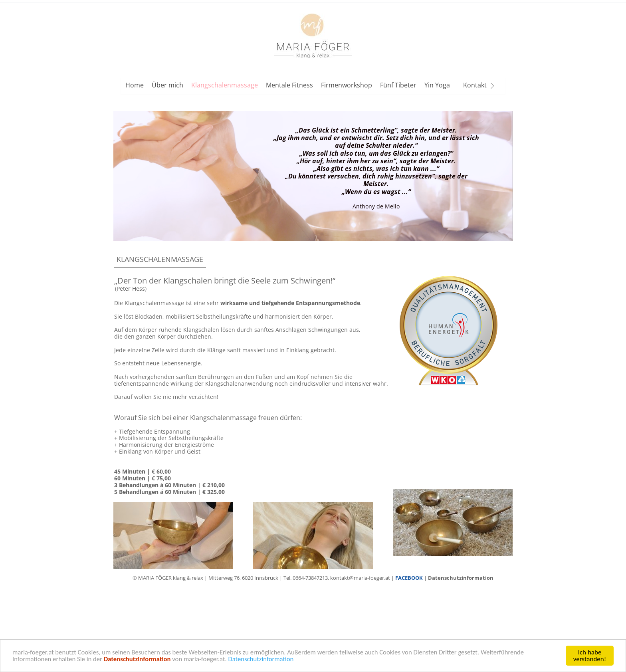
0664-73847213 (310, 578)
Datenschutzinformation (266, 662)
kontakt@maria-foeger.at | (363, 578)
